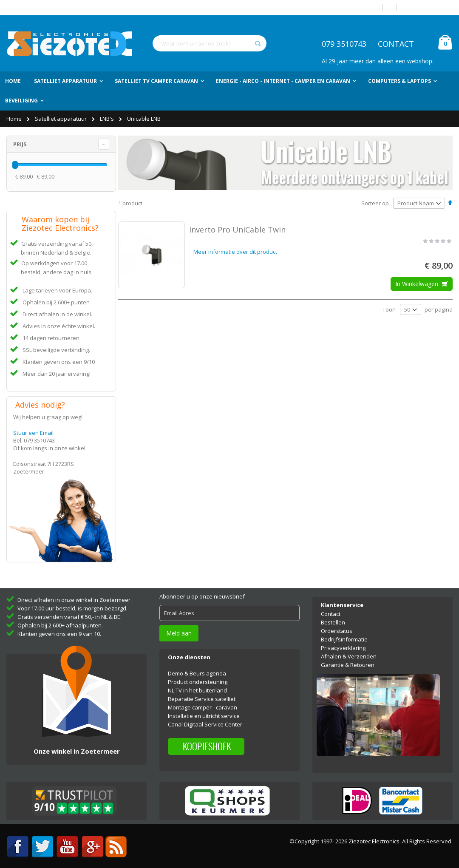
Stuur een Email (33, 433)
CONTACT (396, 44)
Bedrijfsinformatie (344, 633)
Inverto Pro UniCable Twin (237, 230)
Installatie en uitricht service (204, 710)
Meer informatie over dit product (235, 252)
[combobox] (210, 43)
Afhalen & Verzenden (349, 650)
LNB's (108, 119)
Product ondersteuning (198, 676)
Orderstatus (337, 625)
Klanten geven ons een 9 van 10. (59, 628)
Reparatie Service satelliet (202, 693)
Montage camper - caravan (203, 702)
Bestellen (333, 616)
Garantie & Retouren (348, 659)
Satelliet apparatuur (61, 119)
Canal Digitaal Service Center (205, 719)
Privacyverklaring (343, 642)
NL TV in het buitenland (197, 685)
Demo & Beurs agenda (197, 668)
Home (15, 119)
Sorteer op (375, 203)
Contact (331, 608)
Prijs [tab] (20, 144)
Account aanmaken (428, 7)
